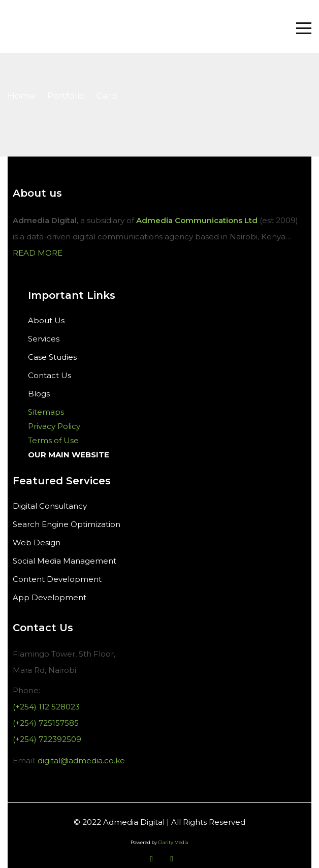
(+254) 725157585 (46, 723)
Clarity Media (173, 842)
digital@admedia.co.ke (81, 761)
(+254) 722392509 (47, 739)
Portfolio (66, 96)
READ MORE (38, 253)
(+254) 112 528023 (46, 707)
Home (22, 96)
